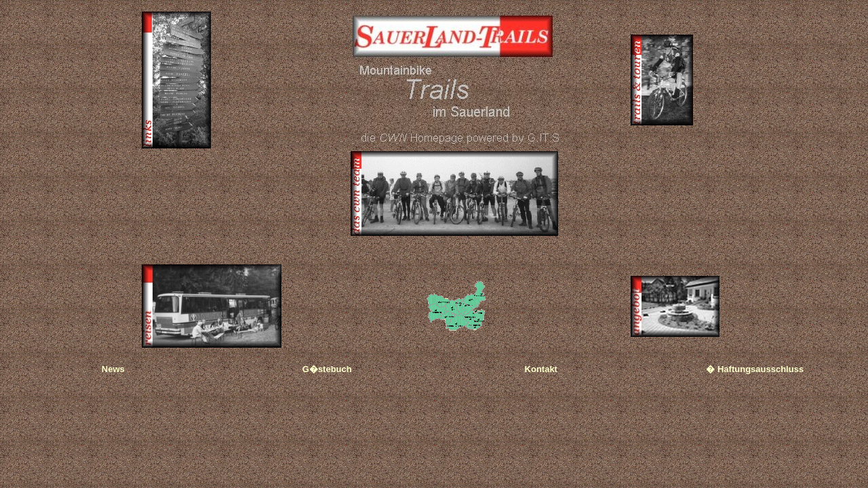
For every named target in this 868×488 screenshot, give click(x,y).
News (113, 369)
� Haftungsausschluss (755, 369)
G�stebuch (327, 369)
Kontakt (541, 369)
